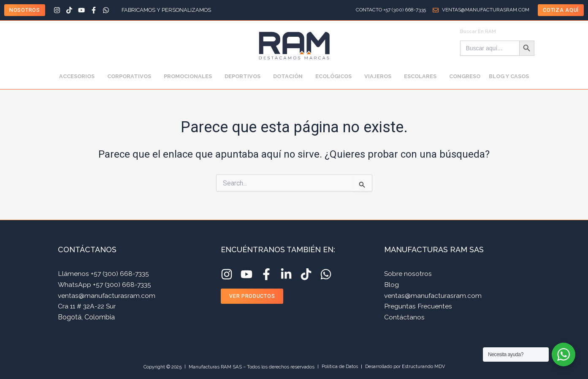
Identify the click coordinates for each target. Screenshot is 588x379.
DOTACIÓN (290, 76)
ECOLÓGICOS (336, 76)
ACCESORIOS (79, 76)
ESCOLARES (422, 76)
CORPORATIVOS (131, 76)
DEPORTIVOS (245, 76)
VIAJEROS (380, 76)
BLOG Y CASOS (509, 76)
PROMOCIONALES (190, 76)
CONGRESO (465, 76)
